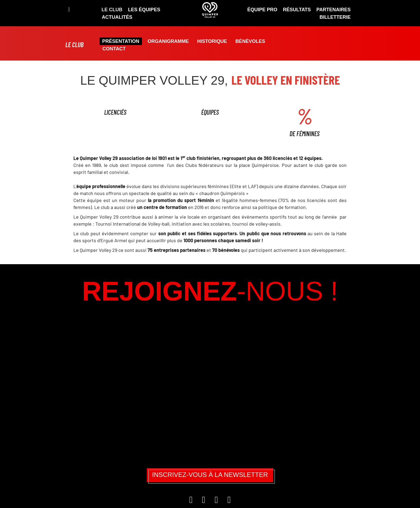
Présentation (121, 41)
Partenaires (333, 10)
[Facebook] (204, 501)
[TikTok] (217, 501)
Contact (114, 49)
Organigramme (168, 41)
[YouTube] (229, 501)
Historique (212, 41)
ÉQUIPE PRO (262, 10)
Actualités (117, 17)
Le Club (112, 10)
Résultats (297, 10)
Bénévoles (250, 41)
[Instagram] (192, 501)
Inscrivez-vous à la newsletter (210, 475)
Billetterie (335, 17)
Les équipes (144, 10)
